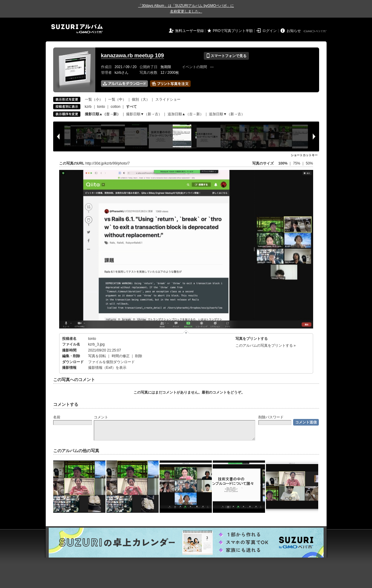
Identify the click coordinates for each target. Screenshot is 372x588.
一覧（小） (94, 99)
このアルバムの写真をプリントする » (266, 346)
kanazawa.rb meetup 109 (133, 56)
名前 (57, 417)
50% (309, 163)
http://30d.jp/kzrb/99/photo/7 (108, 163)
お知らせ (294, 31)
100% (283, 163)
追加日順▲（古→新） (186, 114)
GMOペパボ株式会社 (316, 31)
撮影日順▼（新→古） (144, 114)
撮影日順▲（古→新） (103, 114)
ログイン (270, 31)
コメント (101, 417)
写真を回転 (97, 356)
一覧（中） (117, 99)
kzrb (88, 107)
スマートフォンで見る (226, 56)
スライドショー (168, 99)
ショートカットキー (304, 155)
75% (297, 163)
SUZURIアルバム (77, 29)
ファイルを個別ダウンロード (111, 362)
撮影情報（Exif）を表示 (107, 368)
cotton (115, 107)
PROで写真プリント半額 (233, 31)
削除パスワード (271, 417)
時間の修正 (121, 356)
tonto (101, 107)
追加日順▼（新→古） (227, 114)
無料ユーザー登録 (189, 31)
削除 (139, 356)
